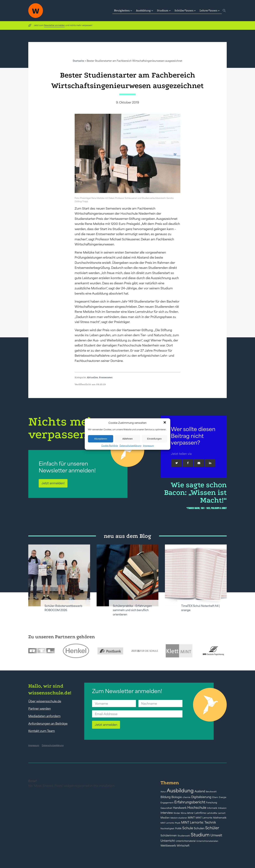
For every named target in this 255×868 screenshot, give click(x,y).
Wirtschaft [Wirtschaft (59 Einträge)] (183, 846)
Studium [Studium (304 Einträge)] (200, 835)
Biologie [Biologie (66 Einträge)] (177, 797)
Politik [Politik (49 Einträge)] (178, 828)
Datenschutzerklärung (130, 445)
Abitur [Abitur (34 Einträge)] (163, 792)
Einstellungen (154, 439)
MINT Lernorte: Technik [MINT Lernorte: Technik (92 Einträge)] (199, 822)
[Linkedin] (210, 463)
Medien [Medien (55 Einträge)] (165, 818)
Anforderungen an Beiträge (48, 723)
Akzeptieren (101, 439)
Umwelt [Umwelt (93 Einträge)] (216, 835)
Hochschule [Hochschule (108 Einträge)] (197, 808)
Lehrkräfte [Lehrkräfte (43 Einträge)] (212, 813)
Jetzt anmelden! (53, 483)
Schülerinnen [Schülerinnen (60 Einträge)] (169, 835)
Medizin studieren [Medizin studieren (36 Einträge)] (179, 818)
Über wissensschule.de (45, 701)
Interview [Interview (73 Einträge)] (167, 813)
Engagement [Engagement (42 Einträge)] (167, 803)
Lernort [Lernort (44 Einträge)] (222, 813)
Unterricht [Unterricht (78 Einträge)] (168, 841)
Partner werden (40, 709)
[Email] (199, 463)
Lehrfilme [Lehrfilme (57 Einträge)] (200, 813)
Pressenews (106, 377)
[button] (165, 423)
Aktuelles (92, 377)
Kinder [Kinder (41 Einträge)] (177, 813)
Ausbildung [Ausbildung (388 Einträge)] (180, 790)
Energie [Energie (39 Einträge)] (223, 797)
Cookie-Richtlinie (110, 445)
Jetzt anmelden (106, 725)
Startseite (78, 61)
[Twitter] (177, 463)
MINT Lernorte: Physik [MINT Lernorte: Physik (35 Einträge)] (170, 823)
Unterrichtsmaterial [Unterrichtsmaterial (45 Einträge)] (186, 841)
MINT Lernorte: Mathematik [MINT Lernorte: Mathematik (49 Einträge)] (211, 818)
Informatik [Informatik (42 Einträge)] (212, 808)
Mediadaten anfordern (44, 716)
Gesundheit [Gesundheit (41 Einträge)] (166, 808)
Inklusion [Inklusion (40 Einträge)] (222, 808)
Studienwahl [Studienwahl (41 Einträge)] (184, 836)
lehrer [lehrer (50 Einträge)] (190, 813)
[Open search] (224, 11)
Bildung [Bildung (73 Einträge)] (166, 797)
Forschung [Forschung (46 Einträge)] (212, 803)
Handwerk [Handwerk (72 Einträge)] (180, 808)
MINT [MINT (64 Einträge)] (191, 818)
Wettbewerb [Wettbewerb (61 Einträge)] (168, 846)
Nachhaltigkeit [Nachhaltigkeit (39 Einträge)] (167, 829)
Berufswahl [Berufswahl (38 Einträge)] (211, 792)
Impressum (148, 445)
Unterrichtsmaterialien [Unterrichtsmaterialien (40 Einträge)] (207, 841)
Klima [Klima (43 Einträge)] (184, 813)
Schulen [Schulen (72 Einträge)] (199, 828)
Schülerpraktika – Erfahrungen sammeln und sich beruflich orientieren (132, 610)
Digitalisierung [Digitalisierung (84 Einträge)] (201, 797)
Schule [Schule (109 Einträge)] (188, 828)
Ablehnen (127, 439)
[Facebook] (188, 463)
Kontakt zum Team (42, 731)
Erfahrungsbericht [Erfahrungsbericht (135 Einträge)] (190, 802)
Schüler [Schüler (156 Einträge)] (212, 828)
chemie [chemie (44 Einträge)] (187, 797)
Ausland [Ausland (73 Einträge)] (200, 791)
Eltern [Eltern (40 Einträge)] (215, 797)
